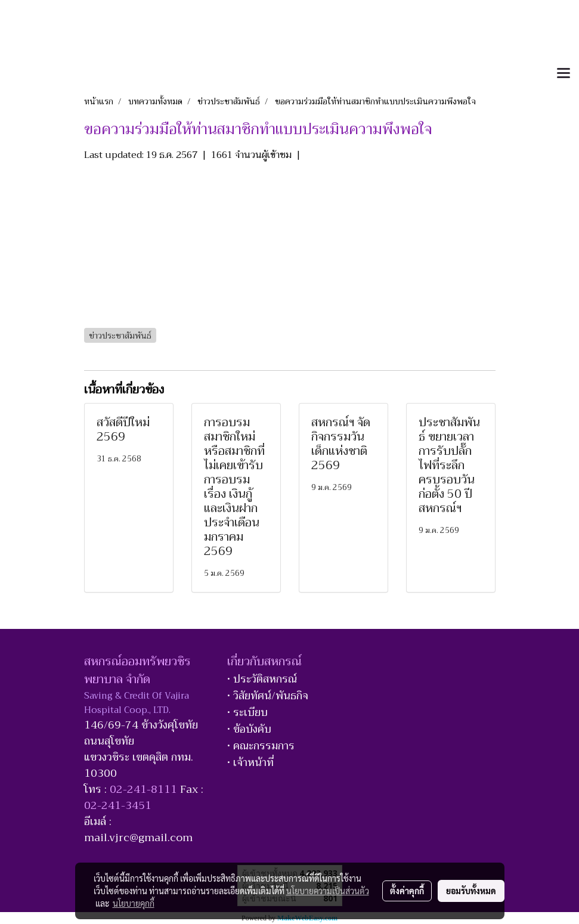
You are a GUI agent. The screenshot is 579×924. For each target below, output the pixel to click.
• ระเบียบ (247, 712)
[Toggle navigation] (563, 74)
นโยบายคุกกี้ (134, 903)
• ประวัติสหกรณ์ (262, 679)
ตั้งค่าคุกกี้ (407, 891)
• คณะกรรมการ (261, 746)
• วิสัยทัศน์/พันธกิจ (268, 696)
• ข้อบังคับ (249, 729)
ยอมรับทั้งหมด (471, 891)
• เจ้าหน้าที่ (250, 762)
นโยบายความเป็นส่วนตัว (328, 891)
